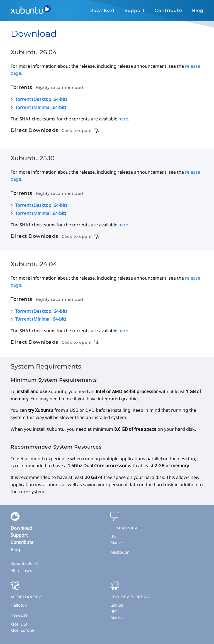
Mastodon (120, 552)
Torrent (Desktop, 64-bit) (41, 99)
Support (135, 10)
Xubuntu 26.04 (24, 563)
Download (102, 10)
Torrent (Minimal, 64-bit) (41, 107)
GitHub (117, 605)
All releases (21, 571)
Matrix (116, 542)
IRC (114, 536)
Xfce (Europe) (23, 630)
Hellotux (19, 605)
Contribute (168, 10)
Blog (198, 10)
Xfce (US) (19, 624)
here (123, 119)
